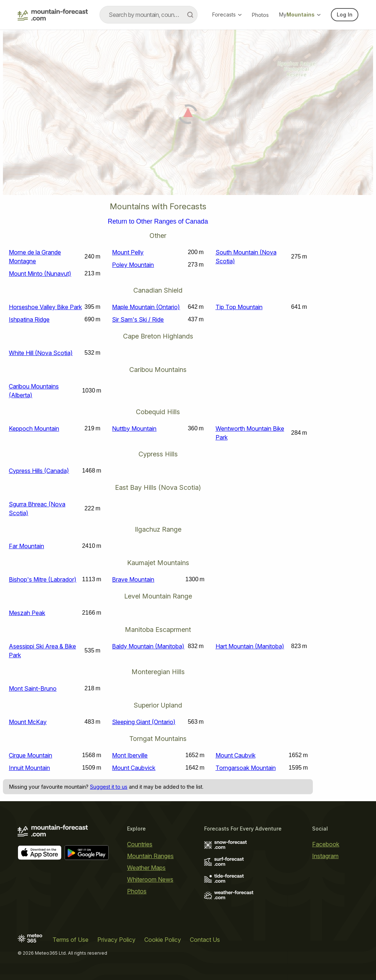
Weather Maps (146, 868)
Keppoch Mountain (34, 428)
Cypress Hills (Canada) (39, 471)
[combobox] (149, 15)
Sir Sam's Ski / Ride (138, 319)
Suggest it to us (109, 787)
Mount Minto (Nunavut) (40, 274)
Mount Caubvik (236, 755)
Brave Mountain (133, 579)
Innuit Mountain (29, 768)
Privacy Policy (116, 940)
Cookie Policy (163, 940)
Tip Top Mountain (239, 307)
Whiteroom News (150, 879)
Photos (260, 15)
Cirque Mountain (30, 755)
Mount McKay (28, 722)
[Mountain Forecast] (53, 15)
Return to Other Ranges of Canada (158, 222)
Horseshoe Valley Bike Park (45, 307)
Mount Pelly (128, 252)
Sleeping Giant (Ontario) (144, 722)
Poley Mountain (133, 265)
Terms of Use (70, 940)
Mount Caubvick (134, 768)
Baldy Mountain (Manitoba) (148, 646)
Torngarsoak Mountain (246, 768)
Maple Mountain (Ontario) (146, 307)
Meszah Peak (27, 613)
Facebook (326, 844)
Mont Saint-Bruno (33, 688)
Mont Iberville (130, 755)
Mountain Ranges (150, 856)
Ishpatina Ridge (29, 319)
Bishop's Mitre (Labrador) (43, 579)
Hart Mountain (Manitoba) (250, 646)
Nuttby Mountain (134, 428)
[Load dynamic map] (188, 115)
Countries (140, 844)
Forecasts (227, 15)
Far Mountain (26, 546)
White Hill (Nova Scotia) (41, 353)
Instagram (325, 856)
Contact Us (205, 940)
